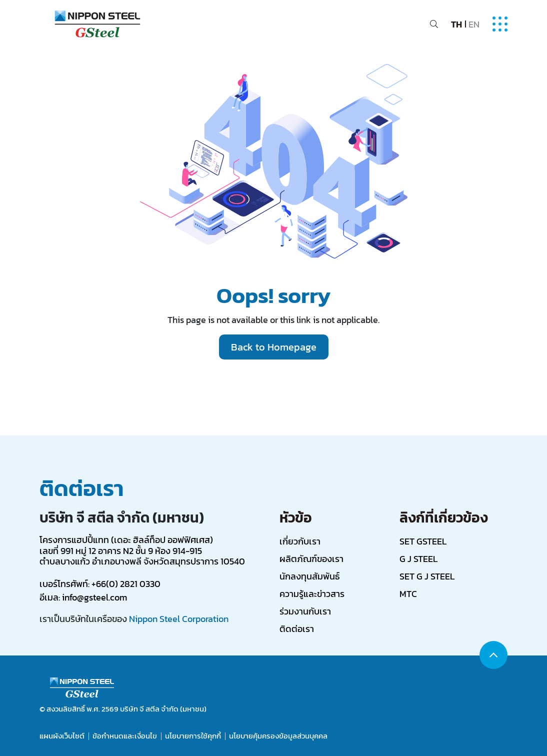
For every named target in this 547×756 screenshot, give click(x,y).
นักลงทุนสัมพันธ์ (309, 576)
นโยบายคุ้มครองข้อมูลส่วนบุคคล (278, 736)
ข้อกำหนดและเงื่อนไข (125, 736)
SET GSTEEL (423, 541)
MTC (408, 594)
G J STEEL (418, 559)
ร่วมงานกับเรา (305, 611)
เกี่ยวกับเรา (300, 541)
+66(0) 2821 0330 (126, 584)
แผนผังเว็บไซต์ (62, 736)
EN (474, 24)
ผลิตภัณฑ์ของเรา (311, 559)
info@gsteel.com (94, 597)
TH (456, 24)
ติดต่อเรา (297, 629)
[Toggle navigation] (500, 24)
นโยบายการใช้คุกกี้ (193, 736)
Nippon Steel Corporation (179, 619)
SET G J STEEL (427, 576)
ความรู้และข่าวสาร (312, 594)
